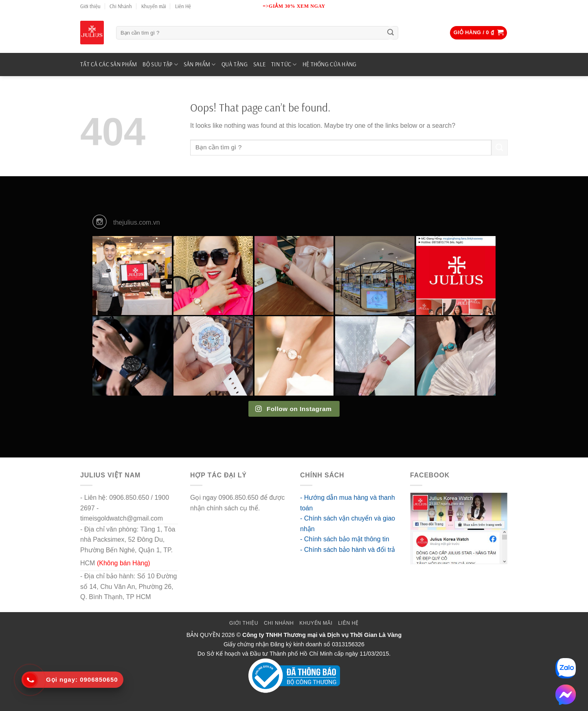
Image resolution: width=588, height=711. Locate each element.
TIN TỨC (284, 65)
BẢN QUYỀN (203, 635)
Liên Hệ (183, 6)
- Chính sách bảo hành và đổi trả (348, 550)
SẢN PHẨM (200, 65)
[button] (479, 33)
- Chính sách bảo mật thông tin (345, 539)
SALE (259, 64)
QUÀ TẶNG (235, 64)
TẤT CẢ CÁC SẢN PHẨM (109, 64)
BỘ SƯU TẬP (160, 65)
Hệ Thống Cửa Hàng (330, 64)
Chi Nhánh (121, 6)
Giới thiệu (90, 6)
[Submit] (391, 33)
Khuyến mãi (154, 6)
